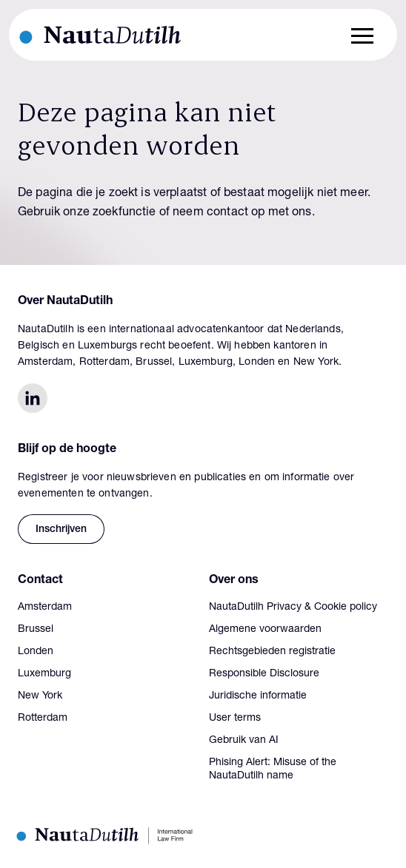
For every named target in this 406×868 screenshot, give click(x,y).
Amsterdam (45, 608)
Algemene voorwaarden (265, 630)
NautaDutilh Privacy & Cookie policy (293, 608)
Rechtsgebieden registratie (272, 652)
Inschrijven (61, 530)
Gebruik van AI (244, 741)
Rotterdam (43, 719)
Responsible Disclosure (264, 674)
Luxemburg (44, 674)
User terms (235, 719)
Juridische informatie (258, 696)
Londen (36, 652)
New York (40, 696)
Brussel (36, 630)
